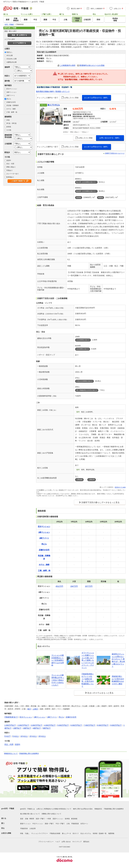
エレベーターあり (13, 174)
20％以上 (42, 736)
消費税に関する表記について (51, 814)
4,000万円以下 (50, 725)
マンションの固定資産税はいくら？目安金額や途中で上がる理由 (58, 660)
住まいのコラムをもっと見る (100, 693)
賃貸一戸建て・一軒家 (43, 819)
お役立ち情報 (6, 833)
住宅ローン (84, 824)
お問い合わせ (66, 842)
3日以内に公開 (12, 59)
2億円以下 (17, 728)
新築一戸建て (49, 824)
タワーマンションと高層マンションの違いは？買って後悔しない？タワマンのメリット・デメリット (88, 660)
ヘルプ (58, 842)
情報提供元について (11, 753)
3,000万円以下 (37, 725)
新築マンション (25, 824)
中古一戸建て (60, 824)
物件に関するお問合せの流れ (83, 809)
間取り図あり (11, 167)
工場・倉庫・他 (12, 112)
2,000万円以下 (23, 725)
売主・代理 (10, 164)
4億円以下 (37, 728)
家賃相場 (74, 819)
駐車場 (67, 819)
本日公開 (10, 55)
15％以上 (33, 736)
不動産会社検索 (55, 833)
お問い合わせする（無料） (110, 138)
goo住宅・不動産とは (27, 809)
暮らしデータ (67, 833)
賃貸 (22, 819)
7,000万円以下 (90, 725)
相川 (29, 709)
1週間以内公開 (12, 62)
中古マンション (38, 824)
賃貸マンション (58, 819)
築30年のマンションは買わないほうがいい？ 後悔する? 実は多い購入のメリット (118, 660)
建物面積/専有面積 (8, 136)
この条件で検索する (18, 181)
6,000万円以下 (76, 725)
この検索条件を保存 (68, 65)
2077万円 (89, 586)
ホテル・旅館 (11, 109)
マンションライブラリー (40, 833)
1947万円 (74, 586)
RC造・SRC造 (12, 123)
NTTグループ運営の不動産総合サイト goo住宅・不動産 (24, 2)
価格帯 (7, 67)
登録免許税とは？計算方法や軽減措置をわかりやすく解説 (118, 680)
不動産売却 (24, 829)
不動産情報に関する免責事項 (29, 753)
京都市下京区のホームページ (115, 153)
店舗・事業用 (29, 819)
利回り (7, 76)
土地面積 (8, 144)
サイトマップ (77, 842)
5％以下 (8, 736)
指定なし (10, 52)
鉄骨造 (9, 127)
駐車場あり (10, 177)
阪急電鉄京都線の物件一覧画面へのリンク (53, 91)
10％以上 (24, 736)
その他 (9, 130)
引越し (27, 833)
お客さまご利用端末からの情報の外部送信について (54, 809)
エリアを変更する (20, 43)
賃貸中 (9, 160)
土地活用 (33, 829)
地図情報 (111, 833)
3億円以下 (27, 728)
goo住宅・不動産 (8, 809)
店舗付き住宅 (11, 102)
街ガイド (76, 833)
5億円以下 (47, 728)
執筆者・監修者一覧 (100, 833)
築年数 (7, 81)
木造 (8, 120)
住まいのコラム (86, 833)
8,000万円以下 (103, 725)
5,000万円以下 (63, 725)
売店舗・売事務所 (13, 105)
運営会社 (86, 842)
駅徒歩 (7, 152)
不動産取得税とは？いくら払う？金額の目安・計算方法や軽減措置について (88, 680)
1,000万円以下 (10, 725)
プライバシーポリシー (46, 842)
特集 (22, 833)
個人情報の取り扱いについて (30, 814)
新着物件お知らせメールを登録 (92, 65)
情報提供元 (98, 809)
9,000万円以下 (116, 725)
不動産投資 (75, 824)
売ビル (9, 99)
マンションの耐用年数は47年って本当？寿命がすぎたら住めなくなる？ (58, 680)
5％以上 (16, 736)
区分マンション (12, 89)
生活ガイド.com (120, 487)
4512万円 (59, 586)
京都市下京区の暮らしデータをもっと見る (100, 502)
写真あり (10, 170)
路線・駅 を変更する (19, 35)
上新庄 (35, 709)
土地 (68, 824)
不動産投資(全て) (11, 717)
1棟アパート (11, 95)
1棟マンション (12, 92)
